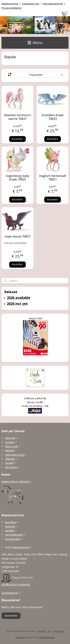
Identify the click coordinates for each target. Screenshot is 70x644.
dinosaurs (11, 467)
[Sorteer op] (35, 75)
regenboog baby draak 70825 (18, 177)
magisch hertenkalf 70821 (53, 177)
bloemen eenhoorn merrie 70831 (17, 117)
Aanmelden (11, 616)
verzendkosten (14, 535)
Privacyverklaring (11, 8)
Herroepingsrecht (53, 4)
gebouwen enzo (15, 455)
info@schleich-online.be (16, 584)
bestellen (11, 522)
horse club (11, 446)
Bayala (9, 463)
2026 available (19, 298)
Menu (35, 43)
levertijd (10, 526)
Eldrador (10, 459)
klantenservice (21, 547)
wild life (10, 450)
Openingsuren (10, 593)
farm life (10, 438)
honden (10, 442)
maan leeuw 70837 (17, 236)
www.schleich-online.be (15, 481)
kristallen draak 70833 (53, 117)
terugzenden (13, 539)
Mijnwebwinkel (47, 637)
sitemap (42, 631)
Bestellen (17, 139)
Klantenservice (10, 4)
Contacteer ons (31, 4)
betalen (10, 531)
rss (49, 631)
